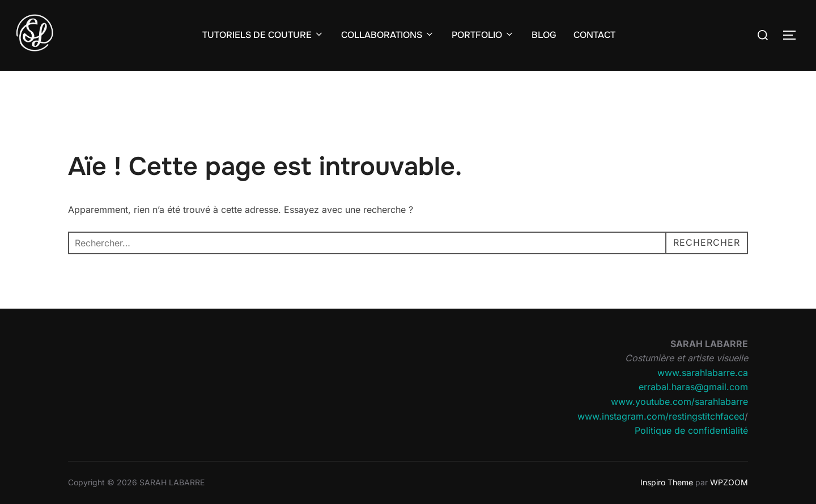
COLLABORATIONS (388, 35)
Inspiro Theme (667, 482)
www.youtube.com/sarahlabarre (679, 402)
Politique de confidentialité (691, 430)
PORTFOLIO (483, 35)
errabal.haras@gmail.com (693, 387)
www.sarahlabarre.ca (703, 373)
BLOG (544, 35)
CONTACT (594, 35)
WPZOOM (729, 482)
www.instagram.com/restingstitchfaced (661, 416)
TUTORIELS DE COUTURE (263, 35)
